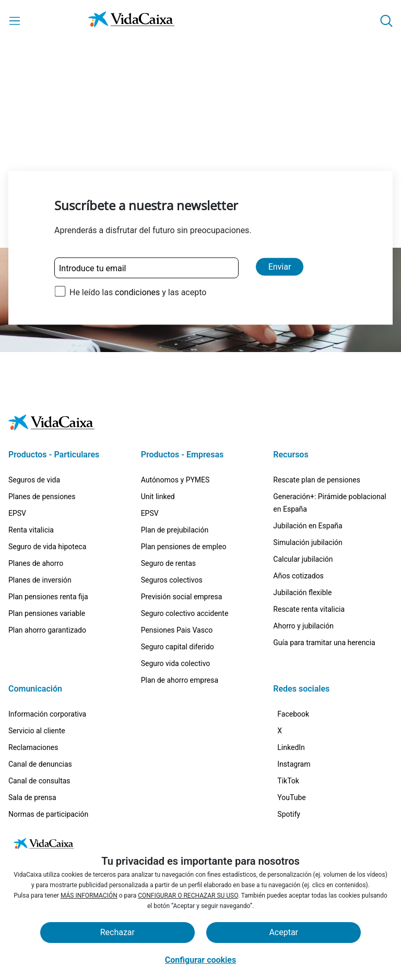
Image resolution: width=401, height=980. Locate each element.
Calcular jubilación (303, 513)
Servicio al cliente (37, 685)
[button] (386, 21)
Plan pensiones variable (47, 567)
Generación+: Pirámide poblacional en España (329, 457)
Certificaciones (33, 785)
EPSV (17, 467)
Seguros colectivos (172, 534)
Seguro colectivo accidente (185, 567)
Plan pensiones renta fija (48, 551)
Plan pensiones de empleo (184, 501)
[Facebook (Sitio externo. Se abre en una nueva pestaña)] (299, 672)
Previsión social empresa (182, 551)
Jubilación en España (308, 480)
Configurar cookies (200, 960)
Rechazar (117, 932)
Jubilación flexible (302, 547)
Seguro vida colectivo (176, 618)
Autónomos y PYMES (175, 434)
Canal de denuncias (40, 718)
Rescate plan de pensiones (317, 434)
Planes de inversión (40, 534)
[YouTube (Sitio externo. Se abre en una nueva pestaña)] (298, 795)
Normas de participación (48, 768)
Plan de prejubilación (175, 484)
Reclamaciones (33, 701)
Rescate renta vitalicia (309, 563)
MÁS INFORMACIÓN (89, 896)
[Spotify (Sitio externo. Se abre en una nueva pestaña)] (295, 819)
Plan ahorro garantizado (47, 584)
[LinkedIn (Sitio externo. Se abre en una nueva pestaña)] (297, 721)
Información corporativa (47, 668)
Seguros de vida (34, 434)
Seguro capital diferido (178, 601)
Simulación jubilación (308, 497)
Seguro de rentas (168, 517)
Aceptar (284, 932)
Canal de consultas (39, 735)
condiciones (137, 292)
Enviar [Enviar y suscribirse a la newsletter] (280, 267)
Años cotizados (298, 530)
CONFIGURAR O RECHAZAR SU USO (188, 896)
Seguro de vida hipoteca (47, 501)
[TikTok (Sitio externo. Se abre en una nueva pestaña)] (294, 770)
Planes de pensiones (42, 451)
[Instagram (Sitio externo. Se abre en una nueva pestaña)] (300, 746)
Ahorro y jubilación (303, 580)
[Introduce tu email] (146, 268)
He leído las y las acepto (138, 292)
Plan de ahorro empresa (180, 634)
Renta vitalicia (31, 484)
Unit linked (158, 451)
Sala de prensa (32, 752)
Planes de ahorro (36, 517)
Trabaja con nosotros (43, 802)
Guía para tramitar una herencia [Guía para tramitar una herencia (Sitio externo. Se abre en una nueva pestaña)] (324, 597)
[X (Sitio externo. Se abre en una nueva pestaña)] (286, 697)
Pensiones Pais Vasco (177, 584)
